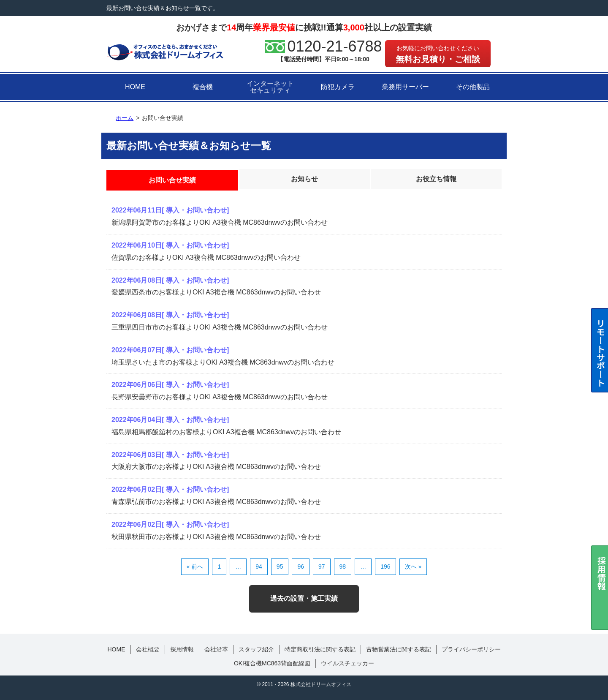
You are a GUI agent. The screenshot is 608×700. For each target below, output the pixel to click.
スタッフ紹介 (256, 649)
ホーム (125, 118)
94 (259, 567)
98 (343, 567)
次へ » (413, 567)
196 (385, 567)
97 (322, 567)
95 (280, 567)
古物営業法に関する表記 (399, 649)
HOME (135, 87)
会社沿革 (216, 649)
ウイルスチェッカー (347, 663)
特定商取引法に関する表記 (320, 649)
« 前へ (195, 567)
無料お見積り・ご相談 (438, 54)
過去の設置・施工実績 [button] (304, 598)
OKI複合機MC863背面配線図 (272, 663)
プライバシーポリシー (471, 649)
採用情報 (182, 649)
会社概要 (148, 649)
